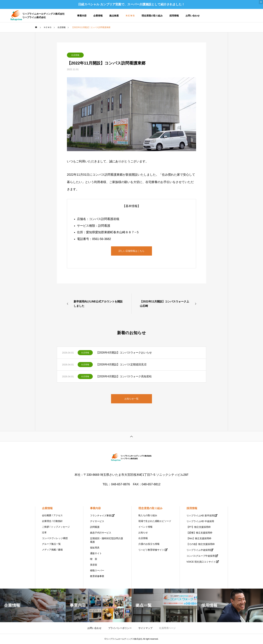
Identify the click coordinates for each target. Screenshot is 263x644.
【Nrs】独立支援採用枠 (199, 538)
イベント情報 (145, 527)
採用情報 (174, 16)
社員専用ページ (167, 628)
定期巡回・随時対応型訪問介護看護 (107, 540)
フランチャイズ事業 (101, 516)
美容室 (94, 565)
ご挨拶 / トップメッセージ (56, 527)
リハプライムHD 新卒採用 (200, 516)
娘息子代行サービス (101, 533)
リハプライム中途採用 (198, 550)
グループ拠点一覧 (51, 544)
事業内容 (82, 16)
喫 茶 (94, 559)
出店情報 (75, 55)
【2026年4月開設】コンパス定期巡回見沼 (121, 364)
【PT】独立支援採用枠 (199, 527)
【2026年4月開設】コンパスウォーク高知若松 (124, 376)
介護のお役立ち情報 (149, 544)
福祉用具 (95, 548)
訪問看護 (95, 527)
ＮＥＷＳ (130, 16)
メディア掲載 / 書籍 (52, 550)
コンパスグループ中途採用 (201, 556)
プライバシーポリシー (120, 628)
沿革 (44, 532)
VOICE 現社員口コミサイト (201, 562)
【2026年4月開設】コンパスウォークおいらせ (124, 353)
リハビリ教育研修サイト (151, 550)
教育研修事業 (97, 576)
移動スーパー (97, 570)
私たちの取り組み (148, 515)
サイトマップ (145, 628)
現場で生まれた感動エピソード (155, 521)
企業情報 (98, 16)
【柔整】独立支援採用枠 (199, 533)
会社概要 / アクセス (52, 515)
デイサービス (97, 521)
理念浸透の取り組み (152, 16)
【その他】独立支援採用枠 (201, 544)
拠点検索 (114, 16)
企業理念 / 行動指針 (52, 521)
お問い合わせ (193, 16)
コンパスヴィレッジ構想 (55, 538)
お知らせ (143, 532)
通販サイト (96, 553)
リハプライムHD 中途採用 (200, 521)
